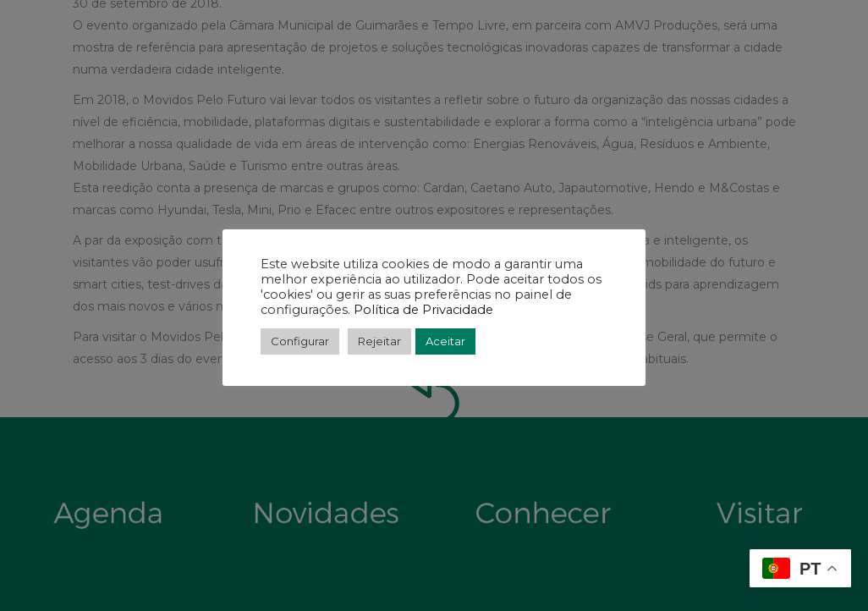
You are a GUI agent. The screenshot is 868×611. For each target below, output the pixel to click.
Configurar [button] (300, 341)
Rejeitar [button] (379, 341)
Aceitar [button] (445, 341)
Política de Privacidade (422, 310)
